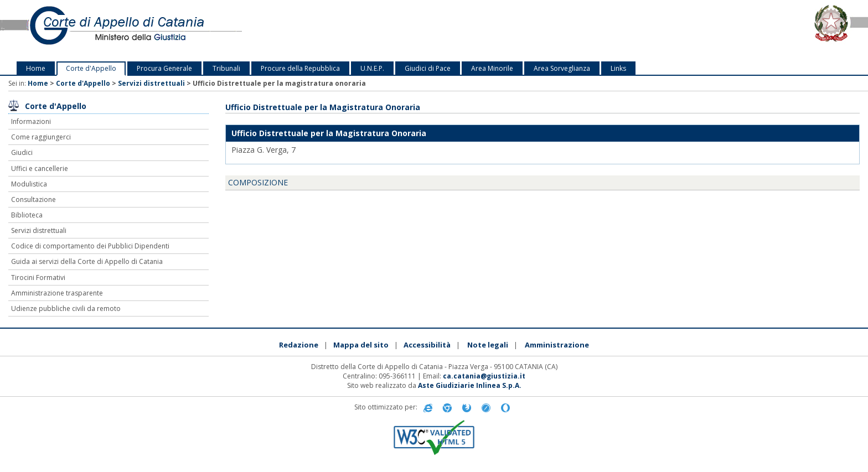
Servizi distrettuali (151, 83)
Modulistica (29, 184)
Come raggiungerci (41, 137)
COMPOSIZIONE (258, 182)
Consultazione (33, 199)
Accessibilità (427, 345)
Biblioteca (27, 215)
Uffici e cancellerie (40, 168)
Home (36, 68)
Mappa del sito (361, 345)
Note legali (488, 345)
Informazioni (31, 121)
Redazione (299, 345)
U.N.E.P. (372, 68)
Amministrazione (557, 345)
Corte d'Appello (91, 68)
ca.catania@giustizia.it (484, 376)
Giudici (22, 152)
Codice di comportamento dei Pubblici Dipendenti (90, 246)
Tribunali (226, 68)
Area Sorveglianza (562, 68)
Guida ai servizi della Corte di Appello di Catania (87, 261)
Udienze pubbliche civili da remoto (66, 308)
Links (618, 68)
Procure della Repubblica (300, 68)
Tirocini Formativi (38, 278)
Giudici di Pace (428, 68)
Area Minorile (492, 68)
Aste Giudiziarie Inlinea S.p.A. (470, 385)
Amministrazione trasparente (57, 293)
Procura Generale (164, 68)
